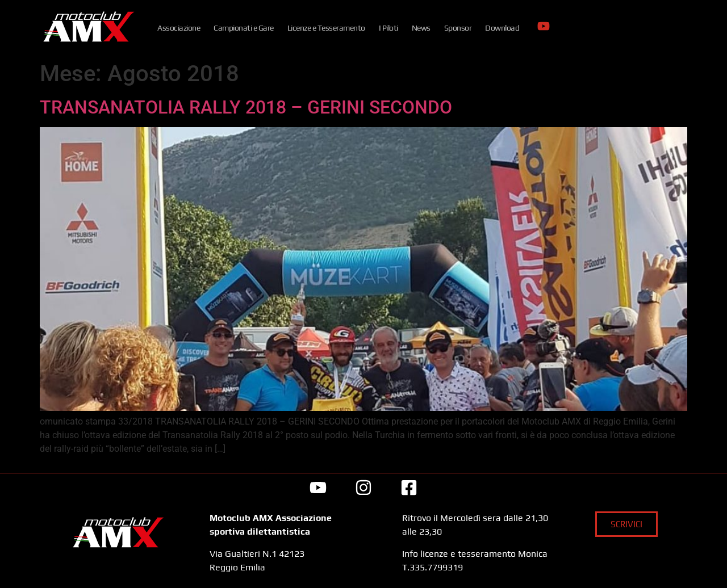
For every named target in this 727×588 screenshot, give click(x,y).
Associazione (179, 28)
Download (502, 28)
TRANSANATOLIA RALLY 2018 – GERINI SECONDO (246, 107)
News (421, 28)
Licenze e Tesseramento (326, 28)
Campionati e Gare (244, 28)
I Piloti (388, 28)
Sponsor (458, 28)
